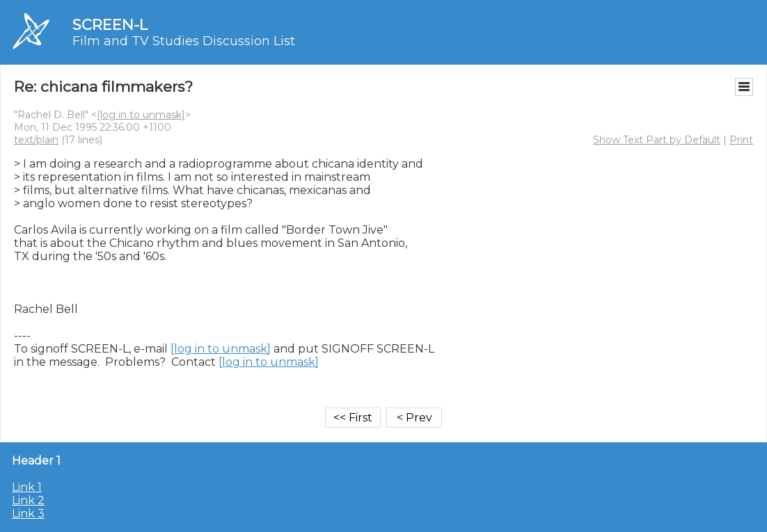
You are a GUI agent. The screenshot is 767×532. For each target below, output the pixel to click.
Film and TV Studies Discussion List (184, 41)
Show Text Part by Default (657, 140)
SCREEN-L (110, 25)
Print (741, 140)
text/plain (36, 140)
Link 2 (28, 500)
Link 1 (27, 487)
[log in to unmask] (141, 115)
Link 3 (28, 514)
